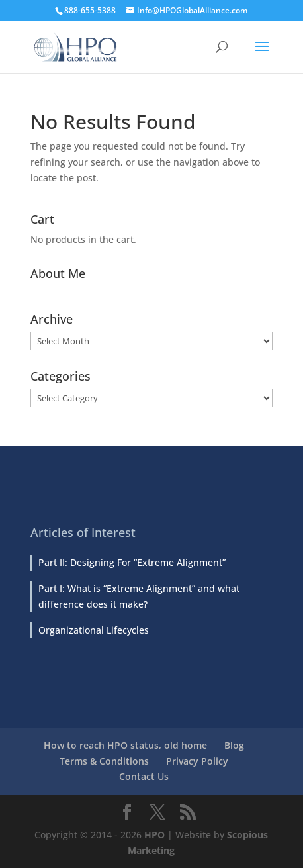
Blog (234, 745)
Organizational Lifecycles (94, 630)
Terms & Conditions (104, 761)
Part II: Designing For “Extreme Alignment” (132, 562)
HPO (154, 835)
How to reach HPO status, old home (125, 745)
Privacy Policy (197, 761)
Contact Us (144, 776)
